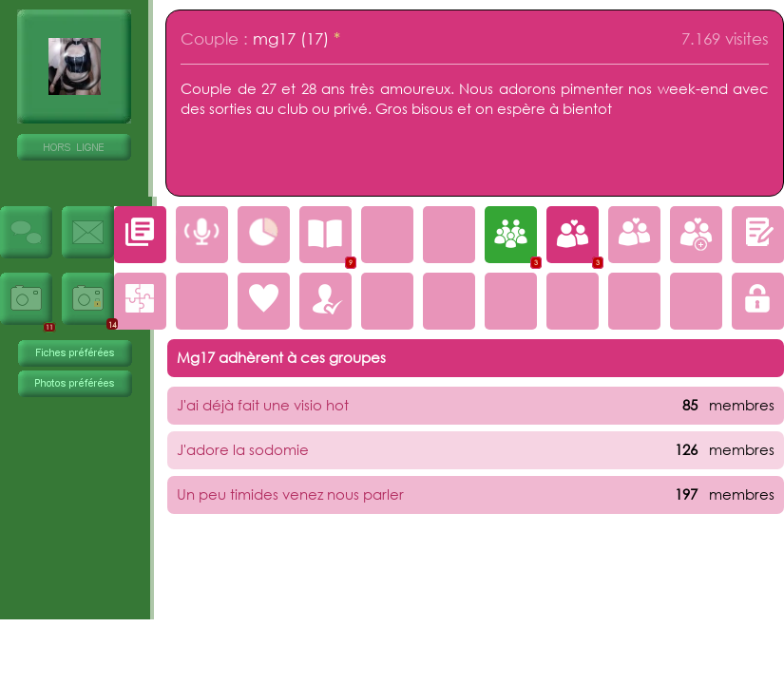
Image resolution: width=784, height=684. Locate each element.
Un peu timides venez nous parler (290, 494)
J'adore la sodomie (243, 449)
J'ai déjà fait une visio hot (263, 405)
